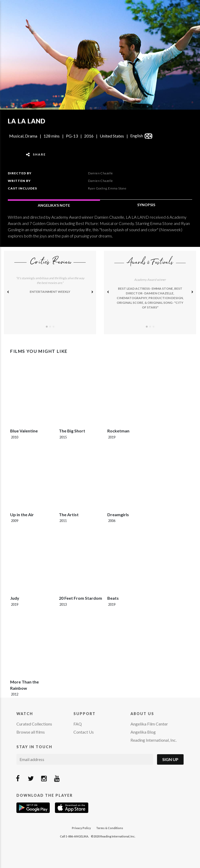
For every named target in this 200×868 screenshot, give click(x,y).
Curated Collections (34, 724)
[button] (8, 293)
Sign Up (170, 759)
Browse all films (31, 732)
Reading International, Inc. (154, 740)
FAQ (78, 724)
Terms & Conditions (110, 828)
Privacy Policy (81, 828)
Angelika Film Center (149, 724)
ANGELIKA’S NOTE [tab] (54, 205)
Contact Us (84, 732)
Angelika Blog (143, 732)
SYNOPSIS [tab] (146, 205)
